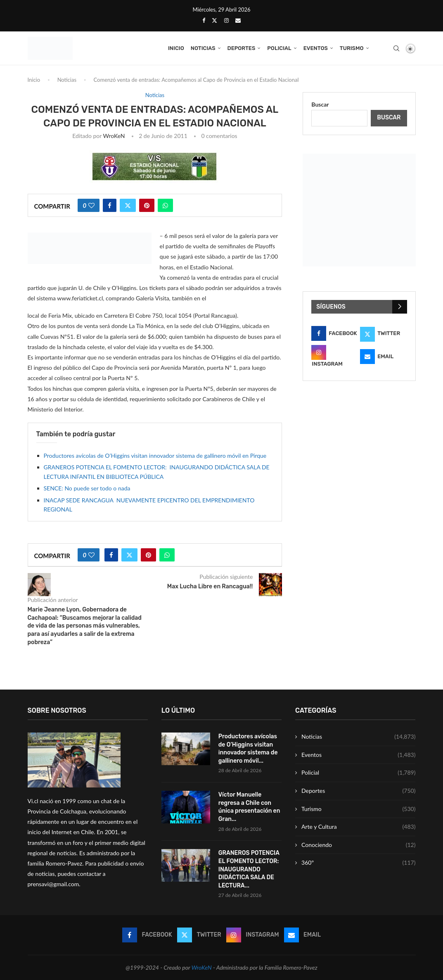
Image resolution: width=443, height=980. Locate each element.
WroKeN (114, 136)
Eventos (316, 48)
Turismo (352, 48)
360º (358, 863)
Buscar (320, 104)
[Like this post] (91, 205)
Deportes (242, 48)
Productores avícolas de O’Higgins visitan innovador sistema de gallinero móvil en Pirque (155, 456)
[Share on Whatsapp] (165, 205)
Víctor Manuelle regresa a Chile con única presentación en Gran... (249, 807)
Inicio (176, 48)
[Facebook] (204, 20)
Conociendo (358, 845)
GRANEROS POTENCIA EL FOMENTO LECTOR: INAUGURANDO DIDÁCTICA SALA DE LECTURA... (249, 869)
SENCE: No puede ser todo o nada (87, 488)
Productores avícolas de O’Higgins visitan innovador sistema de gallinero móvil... (248, 749)
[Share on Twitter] (128, 205)
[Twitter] (214, 20)
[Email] (238, 20)
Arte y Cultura (358, 827)
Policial (279, 48)
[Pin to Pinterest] (147, 205)
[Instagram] (226, 20)
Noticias (203, 48)
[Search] (396, 48)
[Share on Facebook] (110, 205)
